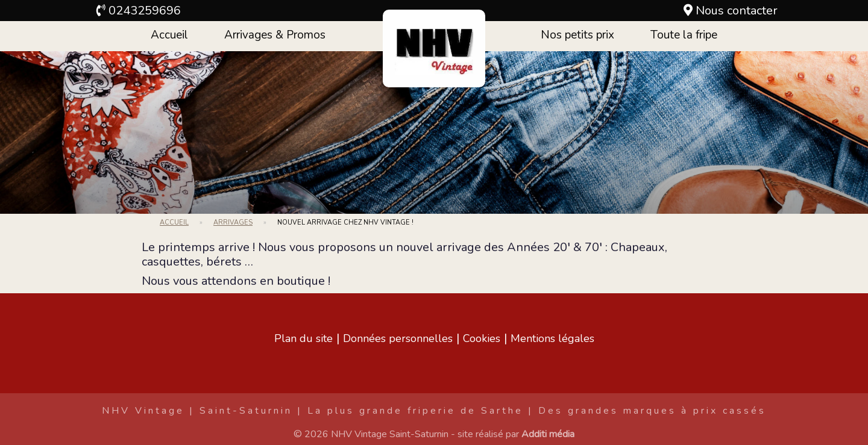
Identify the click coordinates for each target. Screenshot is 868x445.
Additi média (548, 434)
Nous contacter (737, 11)
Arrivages (233, 222)
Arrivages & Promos (275, 35)
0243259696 (145, 11)
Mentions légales (552, 338)
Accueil (169, 35)
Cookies (482, 338)
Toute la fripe (684, 35)
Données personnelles (398, 338)
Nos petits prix (577, 35)
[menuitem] (169, 36)
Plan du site (303, 338)
